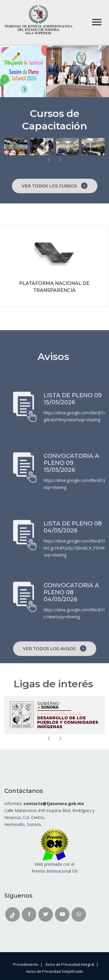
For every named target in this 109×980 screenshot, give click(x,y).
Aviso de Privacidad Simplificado (55, 971)
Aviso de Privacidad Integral (70, 964)
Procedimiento (26, 964)
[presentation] (49, 160)
